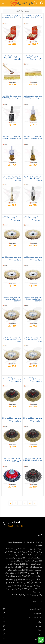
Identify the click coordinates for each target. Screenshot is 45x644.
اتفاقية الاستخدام (22, 618)
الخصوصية (22, 613)
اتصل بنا (22, 626)
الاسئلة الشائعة (22, 609)
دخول (22, 630)
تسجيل (22, 634)
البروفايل (22, 639)
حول (22, 622)
